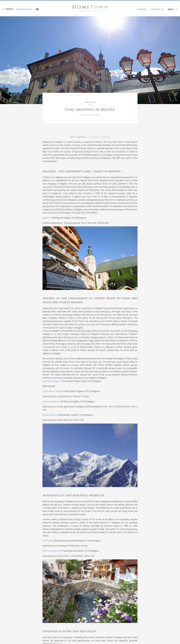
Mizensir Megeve (51, 551)
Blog (72, 137)
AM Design (48, 541)
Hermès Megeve (50, 402)
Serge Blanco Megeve (53, 391)
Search (10, 9)
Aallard (46, 218)
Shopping (81, 137)
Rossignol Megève (51, 381)
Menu (171, 9)
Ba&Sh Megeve (50, 415)
